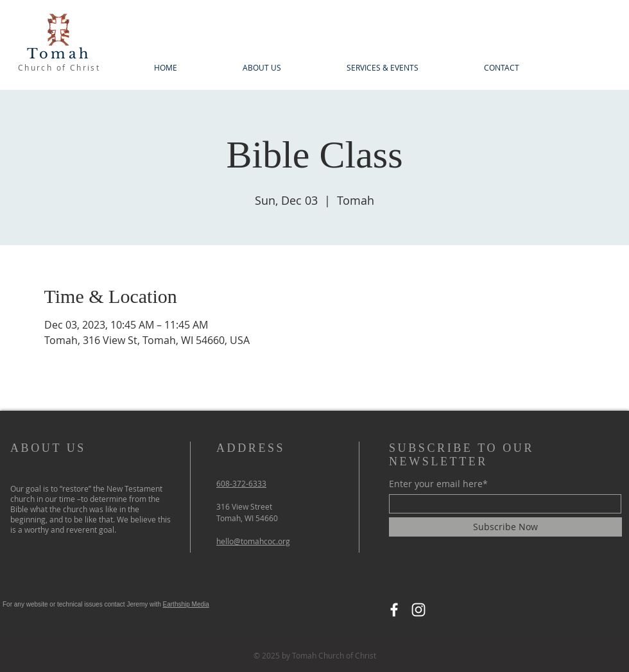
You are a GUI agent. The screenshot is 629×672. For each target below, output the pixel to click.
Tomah (59, 54)
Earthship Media (186, 604)
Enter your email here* (438, 484)
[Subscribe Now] (505, 527)
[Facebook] (394, 610)
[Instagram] (418, 610)
